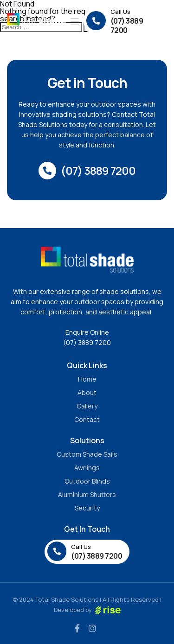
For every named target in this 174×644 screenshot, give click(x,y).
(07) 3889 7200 (87, 342)
